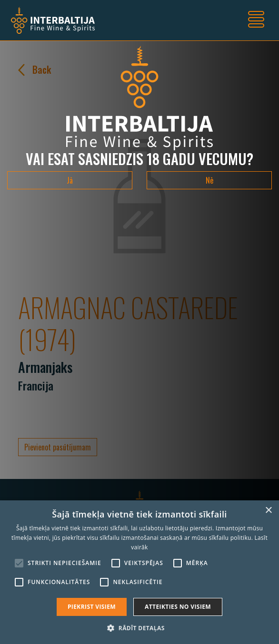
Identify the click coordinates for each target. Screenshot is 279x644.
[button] (139, 628)
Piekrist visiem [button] (92, 607)
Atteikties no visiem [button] (178, 607)
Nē (209, 180)
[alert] (139, 572)
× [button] (268, 511)
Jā (70, 180)
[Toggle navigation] (256, 20)
